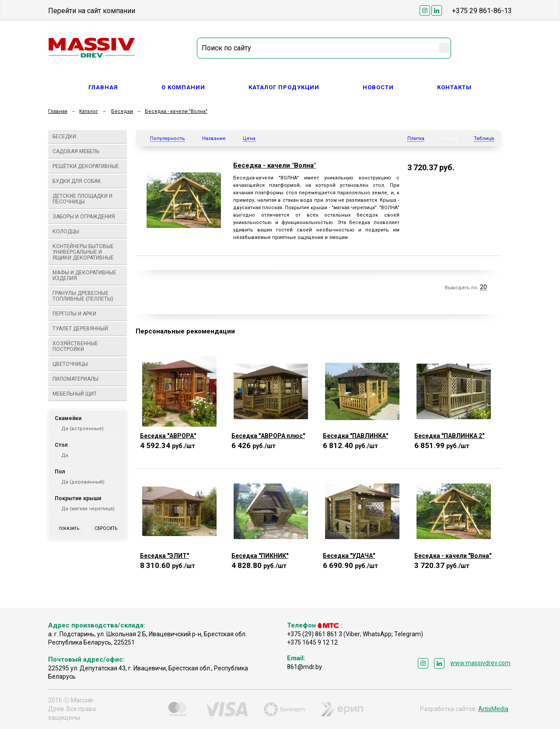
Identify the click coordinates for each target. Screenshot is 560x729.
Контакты (454, 87)
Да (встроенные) (82, 429)
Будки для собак (88, 181)
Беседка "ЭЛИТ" (164, 556)
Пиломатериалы (88, 379)
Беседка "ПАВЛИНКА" (355, 436)
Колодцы (88, 231)
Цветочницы (88, 364)
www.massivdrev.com (480, 663)
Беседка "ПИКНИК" (260, 556)
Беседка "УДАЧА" (349, 556)
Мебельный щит (88, 394)
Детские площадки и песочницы (88, 199)
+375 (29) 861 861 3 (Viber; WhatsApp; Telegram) (355, 634)
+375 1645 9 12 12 (312, 642)
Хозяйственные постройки (88, 346)
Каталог (89, 111)
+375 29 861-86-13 (482, 11)
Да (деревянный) (83, 482)
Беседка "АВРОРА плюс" (268, 436)
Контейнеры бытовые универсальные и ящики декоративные (88, 252)
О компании (183, 87)
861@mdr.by (304, 667)
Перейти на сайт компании (92, 11)
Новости (378, 87)
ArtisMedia (493, 709)
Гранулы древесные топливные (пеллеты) (88, 296)
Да (65, 455)
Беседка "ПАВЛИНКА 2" (449, 436)
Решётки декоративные (88, 166)
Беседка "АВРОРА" (168, 436)
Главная (103, 87)
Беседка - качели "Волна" (176, 111)
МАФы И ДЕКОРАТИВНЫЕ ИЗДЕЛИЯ (88, 275)
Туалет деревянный (88, 329)
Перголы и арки (88, 314)
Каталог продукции (284, 87)
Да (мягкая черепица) (88, 509)
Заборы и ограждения (88, 217)
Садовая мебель (88, 151)
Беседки (122, 111)
